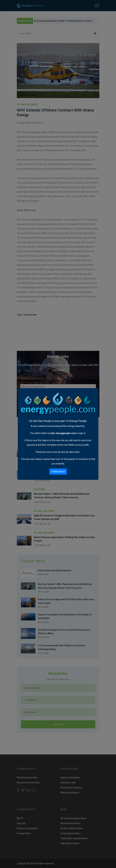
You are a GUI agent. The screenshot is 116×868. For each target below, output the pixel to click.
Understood (58, 471)
